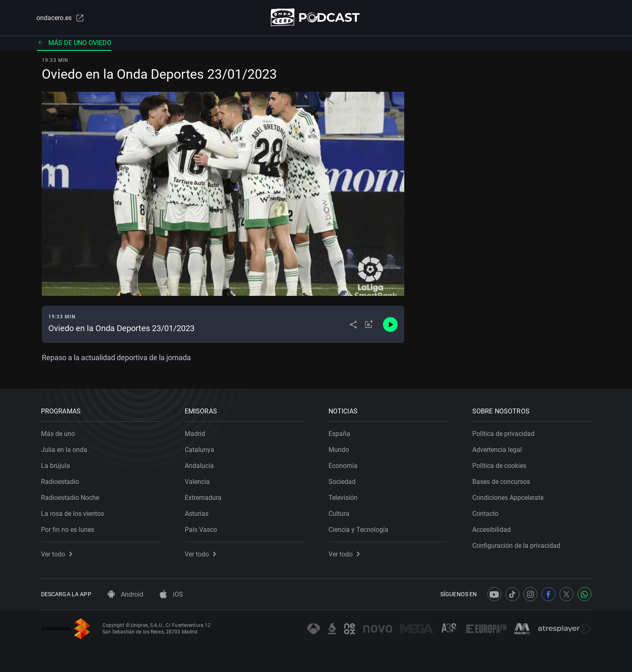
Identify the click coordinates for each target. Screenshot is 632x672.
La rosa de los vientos (72, 514)
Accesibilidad (492, 530)
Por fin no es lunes (68, 530)
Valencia (197, 482)
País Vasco (201, 530)
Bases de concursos (501, 482)
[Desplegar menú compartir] (353, 325)
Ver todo (57, 554)
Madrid (195, 434)
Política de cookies (499, 466)
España (339, 434)
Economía (343, 466)
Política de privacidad (503, 434)
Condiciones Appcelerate (508, 498)
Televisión (343, 498)
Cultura (339, 514)
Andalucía (199, 466)
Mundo (339, 450)
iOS (171, 594)
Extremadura (203, 498)
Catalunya (199, 450)
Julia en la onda (64, 450)
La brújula (55, 466)
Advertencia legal (497, 450)
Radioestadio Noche (70, 498)
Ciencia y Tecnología (358, 530)
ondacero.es (61, 18)
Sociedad (342, 482)
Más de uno (58, 434)
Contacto (485, 514)
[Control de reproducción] (390, 325)
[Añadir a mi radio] (369, 325)
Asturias (197, 514)
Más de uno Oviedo (74, 43)
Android (126, 594)
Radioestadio (60, 482)
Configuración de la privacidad (516, 546)
